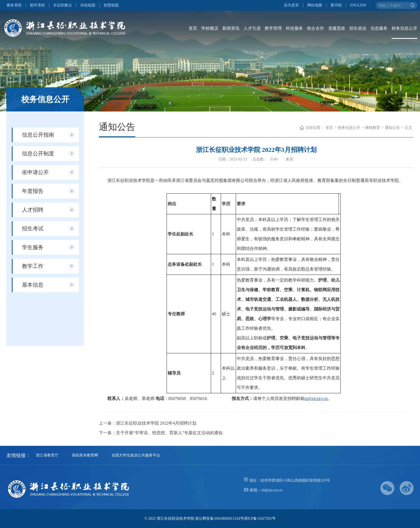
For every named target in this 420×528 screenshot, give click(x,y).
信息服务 (379, 28)
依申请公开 (35, 172)
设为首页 (291, 5)
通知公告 (392, 128)
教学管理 (273, 28)
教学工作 (33, 266)
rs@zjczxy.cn (316, 398)
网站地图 (315, 5)
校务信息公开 (404, 28)
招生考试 (33, 229)
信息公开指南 (38, 135)
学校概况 (210, 28)
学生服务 (33, 247)
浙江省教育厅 (47, 455)
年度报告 (33, 191)
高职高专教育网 (85, 455)
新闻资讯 (231, 28)
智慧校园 (111, 5)
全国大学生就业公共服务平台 (136, 455)
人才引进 (252, 28)
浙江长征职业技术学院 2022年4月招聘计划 (156, 423)
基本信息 (33, 285)
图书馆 (336, 5)
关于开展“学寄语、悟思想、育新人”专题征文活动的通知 (169, 433)
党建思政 (337, 28)
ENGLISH (358, 5)
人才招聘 (33, 210)
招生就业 (358, 28)
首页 (193, 28)
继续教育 (373, 128)
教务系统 (14, 5)
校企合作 (316, 28)
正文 (408, 128)
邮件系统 (37, 5)
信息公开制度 (38, 153)
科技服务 (294, 28)
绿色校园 (88, 5)
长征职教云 (63, 5)
